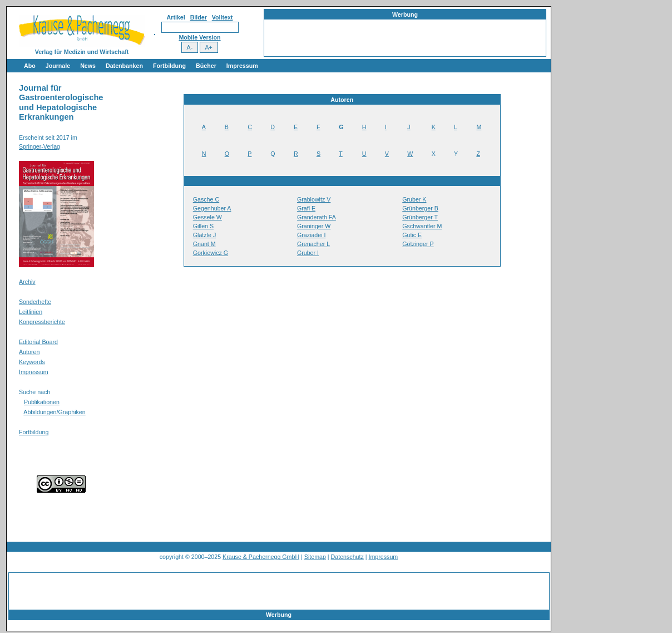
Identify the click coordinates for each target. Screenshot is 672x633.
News (88, 66)
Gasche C (206, 199)
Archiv (27, 282)
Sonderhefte (35, 302)
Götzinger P (418, 244)
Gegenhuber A (212, 208)
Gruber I (308, 253)
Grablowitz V (314, 199)
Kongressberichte (42, 322)
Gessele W (207, 217)
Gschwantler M (422, 226)
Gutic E (412, 235)
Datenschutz (347, 557)
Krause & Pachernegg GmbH (261, 557)
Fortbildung (169, 66)
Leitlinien (31, 312)
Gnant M (204, 244)
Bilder (199, 17)
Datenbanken (124, 66)
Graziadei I (312, 235)
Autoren (29, 352)
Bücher (206, 66)
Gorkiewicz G (211, 253)
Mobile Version (199, 37)
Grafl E (306, 208)
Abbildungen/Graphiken (54, 412)
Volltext (223, 17)
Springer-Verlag (39, 146)
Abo (30, 66)
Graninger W (314, 226)
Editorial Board (38, 342)
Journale (58, 66)
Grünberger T (420, 217)
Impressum (242, 66)
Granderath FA (317, 217)
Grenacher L (313, 244)
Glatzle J (204, 235)
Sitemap (315, 557)
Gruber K (414, 199)
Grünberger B (420, 208)
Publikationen (42, 402)
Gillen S (203, 226)
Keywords (32, 362)
